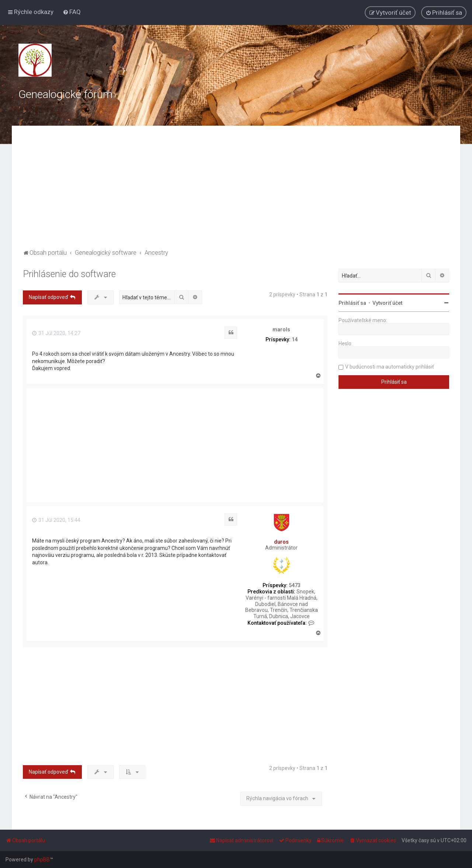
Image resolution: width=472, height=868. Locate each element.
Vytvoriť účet (387, 303)
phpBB (42, 860)
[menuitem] (72, 12)
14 (295, 339)
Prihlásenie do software (69, 274)
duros (281, 542)
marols (281, 330)
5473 (295, 585)
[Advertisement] (236, 192)
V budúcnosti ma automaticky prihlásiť (390, 367)
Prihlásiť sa (352, 303)
